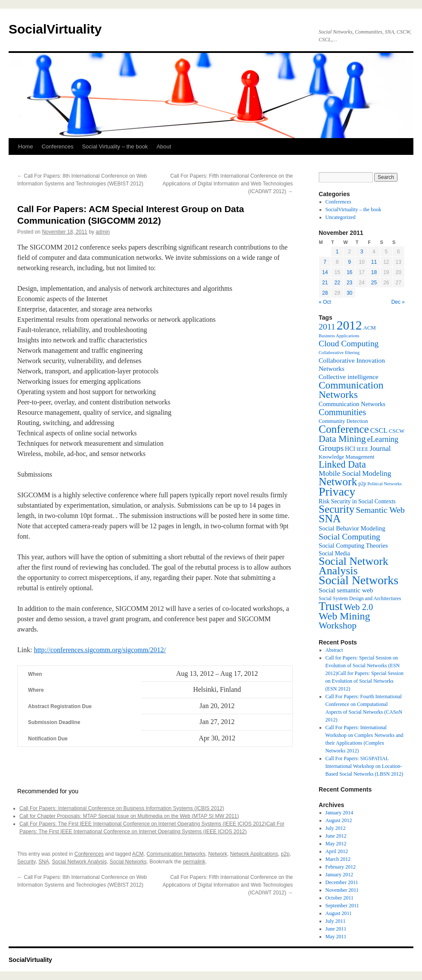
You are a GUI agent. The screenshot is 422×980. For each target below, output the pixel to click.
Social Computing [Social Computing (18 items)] (349, 536)
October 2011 (340, 898)
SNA (44, 862)
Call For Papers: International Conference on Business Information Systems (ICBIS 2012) (122, 808)
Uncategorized (341, 217)
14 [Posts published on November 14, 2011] (325, 272)
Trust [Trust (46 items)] (331, 606)
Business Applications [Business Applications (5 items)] (339, 336)
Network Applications (254, 854)
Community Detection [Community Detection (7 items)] (343, 421)
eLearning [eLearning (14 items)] (383, 439)
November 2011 (342, 890)
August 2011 (339, 913)
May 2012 (336, 844)
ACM (138, 854)
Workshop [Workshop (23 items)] (338, 626)
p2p (285, 854)
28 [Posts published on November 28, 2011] (325, 293)
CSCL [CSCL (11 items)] (379, 430)
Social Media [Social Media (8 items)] (334, 553)
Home (26, 146)
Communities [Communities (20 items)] (342, 412)
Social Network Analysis (79, 862)
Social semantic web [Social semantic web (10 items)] (346, 590)
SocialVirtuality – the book (354, 210)
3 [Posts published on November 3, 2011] (362, 252)
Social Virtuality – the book (115, 146)
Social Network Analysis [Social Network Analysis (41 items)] (354, 566)
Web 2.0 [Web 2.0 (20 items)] (359, 607)
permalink (194, 862)
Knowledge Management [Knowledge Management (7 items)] (346, 457)
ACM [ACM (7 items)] (369, 328)
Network (218, 854)
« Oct (325, 302)
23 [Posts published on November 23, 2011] (349, 283)
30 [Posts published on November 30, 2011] (349, 293)
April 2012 (337, 851)
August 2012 (339, 820)
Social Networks (128, 862)
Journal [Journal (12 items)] (380, 448)
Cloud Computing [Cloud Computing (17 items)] (349, 344)
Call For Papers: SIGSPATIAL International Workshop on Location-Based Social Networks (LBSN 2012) (365, 766)
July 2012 (336, 828)
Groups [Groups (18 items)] (331, 448)
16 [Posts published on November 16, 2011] (349, 272)
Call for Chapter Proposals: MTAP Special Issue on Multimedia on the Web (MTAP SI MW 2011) (129, 816)
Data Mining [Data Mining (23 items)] (342, 439)
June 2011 (336, 929)
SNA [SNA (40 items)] (330, 519)
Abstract (334, 650)
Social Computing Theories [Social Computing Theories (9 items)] (353, 545)
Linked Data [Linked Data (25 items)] (342, 464)
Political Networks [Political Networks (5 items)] (385, 484)
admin (103, 232)
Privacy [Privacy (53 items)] (337, 492)
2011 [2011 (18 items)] (327, 327)
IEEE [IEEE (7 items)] (363, 449)
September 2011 (342, 906)
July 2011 (336, 921)
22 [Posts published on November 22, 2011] (337, 283)
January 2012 (339, 875)
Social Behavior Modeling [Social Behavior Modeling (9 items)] (352, 528)
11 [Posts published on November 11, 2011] (374, 262)
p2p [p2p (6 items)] (362, 484)
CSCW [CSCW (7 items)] (397, 431)
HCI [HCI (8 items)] (350, 449)
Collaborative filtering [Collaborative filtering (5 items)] (339, 353)
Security (26, 862)
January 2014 (339, 813)
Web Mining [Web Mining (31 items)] (344, 616)
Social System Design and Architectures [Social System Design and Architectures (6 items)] (360, 598)
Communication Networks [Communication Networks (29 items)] (351, 390)
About (164, 146)
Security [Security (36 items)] (337, 509)
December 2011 (342, 882)
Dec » (398, 302)
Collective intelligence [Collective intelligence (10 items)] (349, 377)
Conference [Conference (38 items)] (344, 429)
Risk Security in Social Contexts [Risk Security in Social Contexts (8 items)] (357, 501)
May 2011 (336, 937)
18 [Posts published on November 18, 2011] (374, 272)
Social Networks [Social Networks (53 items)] (358, 580)
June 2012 (336, 836)
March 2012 (338, 859)
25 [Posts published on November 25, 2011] (374, 283)
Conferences (58, 146)
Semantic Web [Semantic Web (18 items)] (380, 510)
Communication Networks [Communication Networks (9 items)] (352, 404)
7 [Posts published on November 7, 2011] (325, 262)
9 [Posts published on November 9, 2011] (349, 262)
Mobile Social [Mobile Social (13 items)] (340, 473)
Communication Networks (176, 854)
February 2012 (341, 867)
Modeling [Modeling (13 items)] (377, 473)
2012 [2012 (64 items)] (349, 325)
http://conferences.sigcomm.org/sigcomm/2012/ (100, 650)
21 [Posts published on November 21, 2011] (325, 283)
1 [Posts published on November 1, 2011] (337, 252)
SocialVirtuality (55, 29)
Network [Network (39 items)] (338, 482)
